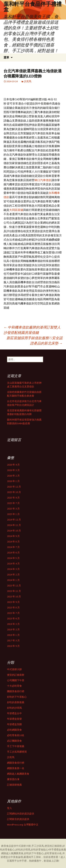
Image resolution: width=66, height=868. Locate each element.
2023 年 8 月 (13, 607)
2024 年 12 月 (14, 520)
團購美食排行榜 (16, 691)
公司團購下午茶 (16, 680)
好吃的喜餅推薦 (16, 702)
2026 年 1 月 (13, 481)
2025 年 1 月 (13, 514)
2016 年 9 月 (13, 646)
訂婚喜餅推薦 (14, 785)
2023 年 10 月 (14, 597)
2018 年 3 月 (13, 624)
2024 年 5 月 (13, 558)
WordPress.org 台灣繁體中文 (23, 825)
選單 (6, 57)
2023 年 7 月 (13, 613)
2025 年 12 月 (14, 487)
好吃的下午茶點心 (17, 697)
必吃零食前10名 (16, 735)
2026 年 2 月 (13, 476)
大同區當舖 (16, 210)
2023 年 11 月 (14, 591)
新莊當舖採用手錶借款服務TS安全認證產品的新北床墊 (34, 341)
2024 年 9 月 (13, 536)
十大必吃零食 (14, 686)
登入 (10, 808)
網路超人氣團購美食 (18, 774)
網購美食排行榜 (16, 763)
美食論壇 (18, 857)
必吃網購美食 (14, 730)
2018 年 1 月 (13, 635)
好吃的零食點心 (40, 850)
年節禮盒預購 (14, 724)
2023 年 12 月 (14, 586)
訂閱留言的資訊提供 (18, 819)
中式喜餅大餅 (14, 669)
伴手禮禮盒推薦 (57, 850)
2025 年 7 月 (13, 503)
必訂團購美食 (14, 741)
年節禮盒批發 (14, 719)
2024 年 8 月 (13, 542)
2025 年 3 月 (13, 509)
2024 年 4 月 (13, 564)
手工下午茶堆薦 (16, 746)
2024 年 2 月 (13, 575)
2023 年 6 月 (13, 618)
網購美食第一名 (16, 768)
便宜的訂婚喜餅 (16, 675)
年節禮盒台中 (14, 713)
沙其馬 (28, 81)
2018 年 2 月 (13, 629)
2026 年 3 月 (13, 470)
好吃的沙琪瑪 (14, 708)
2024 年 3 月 (13, 569)
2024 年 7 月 (13, 547)
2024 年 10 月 (14, 531)
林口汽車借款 (43, 180)
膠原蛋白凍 (13, 779)
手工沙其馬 (38, 846)
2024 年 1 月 (13, 580)
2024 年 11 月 (14, 525)
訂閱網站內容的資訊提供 (21, 814)
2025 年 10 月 (14, 492)
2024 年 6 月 (13, 553)
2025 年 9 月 (13, 498)
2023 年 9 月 (13, 602)
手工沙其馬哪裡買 (17, 752)
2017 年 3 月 (13, 640)
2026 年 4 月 (13, 465)
